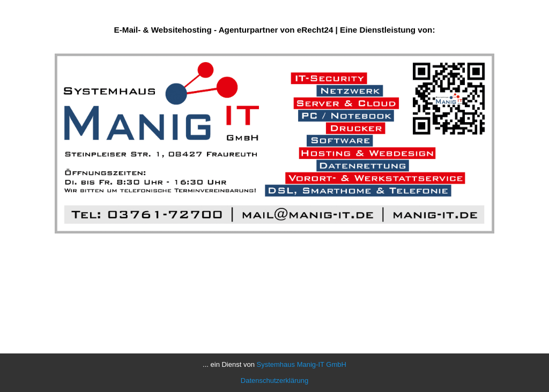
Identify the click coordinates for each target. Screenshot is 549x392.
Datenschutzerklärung (274, 380)
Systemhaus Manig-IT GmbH (302, 364)
